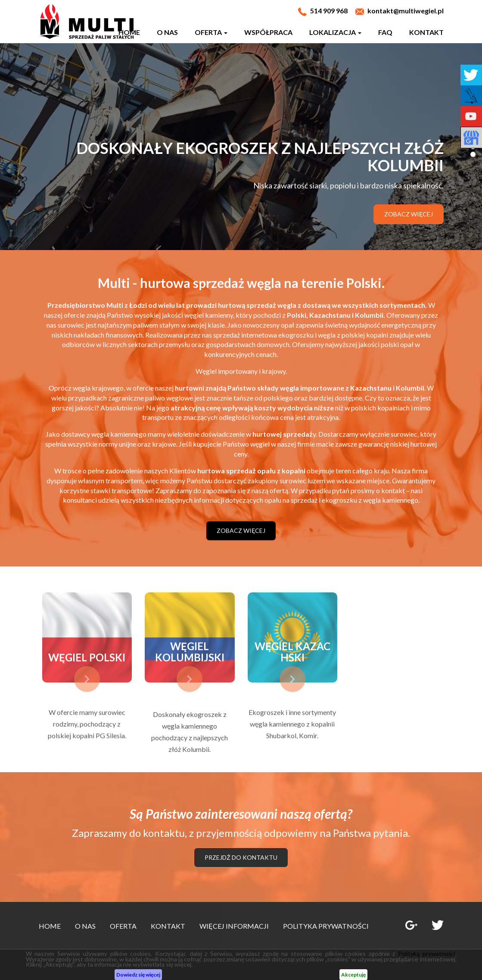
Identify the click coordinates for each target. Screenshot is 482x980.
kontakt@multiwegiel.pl (406, 11)
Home (129, 32)
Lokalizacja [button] (335, 32)
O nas (167, 32)
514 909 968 (329, 11)
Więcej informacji (234, 926)
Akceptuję (353, 975)
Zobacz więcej (409, 214)
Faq (385, 32)
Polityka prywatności (326, 926)
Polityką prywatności (427, 953)
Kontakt (426, 32)
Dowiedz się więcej (138, 975)
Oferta (123, 926)
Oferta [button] (211, 32)
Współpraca (268, 32)
